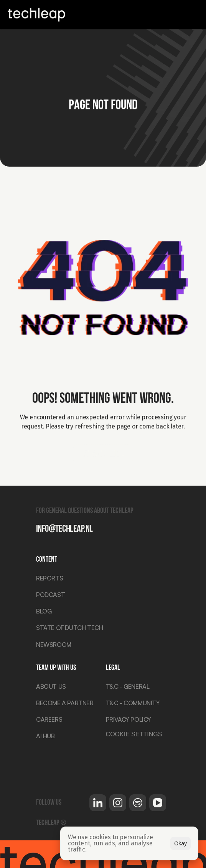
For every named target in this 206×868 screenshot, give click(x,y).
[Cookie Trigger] (134, 736)
